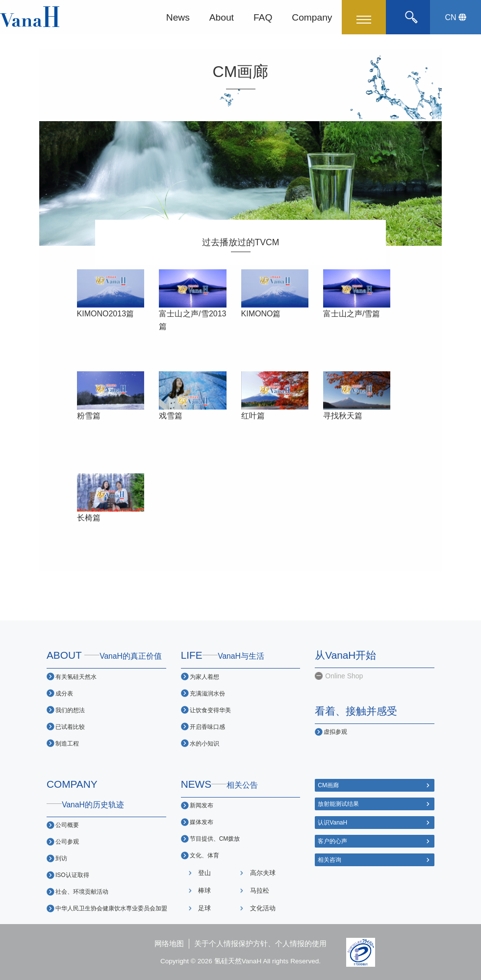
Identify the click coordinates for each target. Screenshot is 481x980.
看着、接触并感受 (356, 711)
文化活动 (263, 908)
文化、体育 (204, 855)
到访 (61, 858)
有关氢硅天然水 (76, 677)
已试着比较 (70, 727)
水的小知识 (204, 743)
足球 (204, 908)
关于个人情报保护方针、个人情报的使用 (260, 943)
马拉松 (260, 890)
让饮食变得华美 (210, 710)
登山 (204, 873)
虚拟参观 (335, 732)
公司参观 (67, 841)
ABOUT (104, 655)
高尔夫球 (263, 873)
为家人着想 (204, 677)
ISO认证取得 (72, 875)
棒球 (204, 890)
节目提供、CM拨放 (215, 838)
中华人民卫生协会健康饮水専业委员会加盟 (111, 908)
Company (312, 17)
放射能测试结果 (338, 804)
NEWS (220, 784)
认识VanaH (332, 822)
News (178, 17)
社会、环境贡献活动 (82, 891)
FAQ (263, 17)
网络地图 (169, 943)
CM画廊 (328, 785)
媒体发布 (202, 822)
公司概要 (67, 825)
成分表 (64, 693)
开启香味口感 (207, 727)
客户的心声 (332, 841)
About (222, 17)
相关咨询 (329, 860)
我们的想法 (70, 710)
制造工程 (67, 743)
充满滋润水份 (207, 693)
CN (456, 17)
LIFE (223, 655)
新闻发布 (202, 805)
